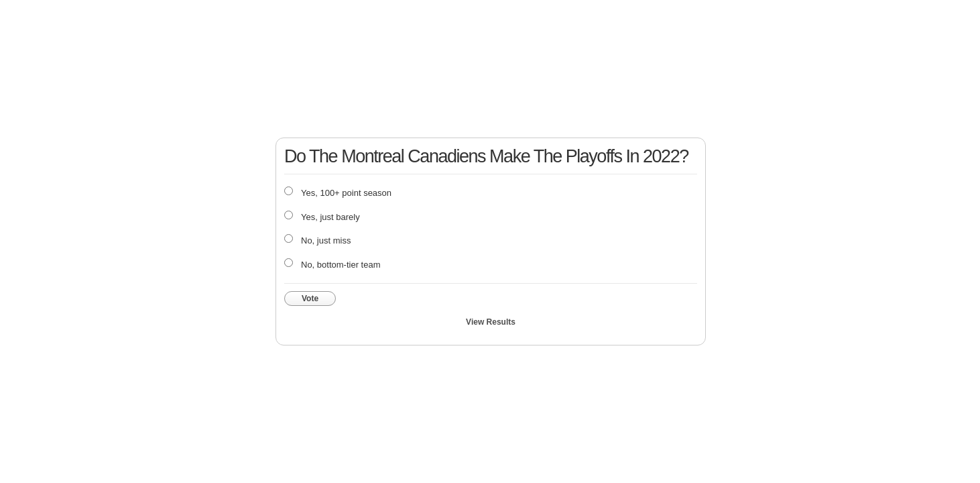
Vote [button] (310, 299)
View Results (491, 322)
